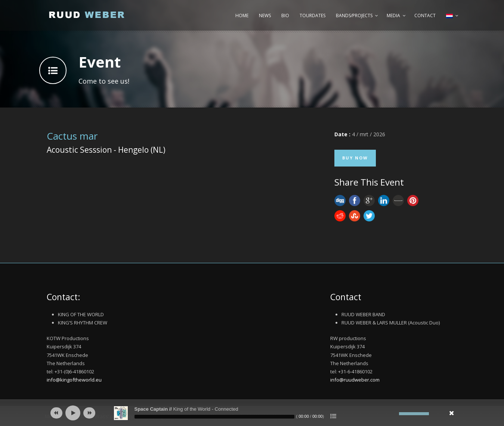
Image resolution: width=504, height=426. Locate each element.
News (265, 15)
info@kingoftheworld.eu (74, 380)
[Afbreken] (393, 414)
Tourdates (313, 15)
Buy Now (355, 158)
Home (242, 15)
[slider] (214, 417)
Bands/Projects (354, 15)
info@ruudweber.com (355, 380)
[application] (252, 413)
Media (393, 15)
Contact (425, 15)
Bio (285, 15)
